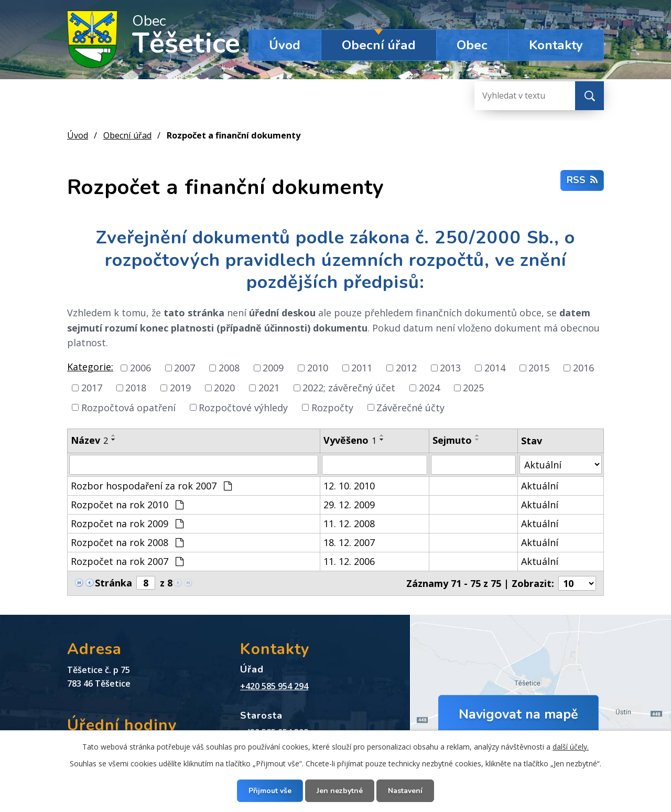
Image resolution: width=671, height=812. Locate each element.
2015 (539, 368)
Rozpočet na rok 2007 (127, 561)
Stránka (113, 583)
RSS (582, 180)
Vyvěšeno (350, 440)
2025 (473, 388)
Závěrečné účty (410, 407)
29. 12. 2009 (349, 505)
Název (89, 440)
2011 (362, 368)
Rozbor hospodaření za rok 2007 (151, 486)
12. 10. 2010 (349, 486)
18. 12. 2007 (349, 542)
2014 (495, 368)
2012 (406, 368)
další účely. (571, 747)
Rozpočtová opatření (128, 407)
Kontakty (556, 45)
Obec (472, 45)
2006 (140, 368)
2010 (318, 368)
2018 (136, 388)
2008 (229, 368)
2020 (224, 388)
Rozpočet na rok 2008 (127, 542)
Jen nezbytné (340, 791)
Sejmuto (452, 440)
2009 (273, 368)
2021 (269, 388)
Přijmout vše (270, 791)
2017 (92, 388)
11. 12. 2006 (349, 561)
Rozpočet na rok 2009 (127, 523)
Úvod (285, 45)
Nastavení (405, 791)
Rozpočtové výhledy (243, 407)
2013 (450, 368)
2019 (180, 388)
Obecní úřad (379, 45)
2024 (429, 388)
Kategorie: (90, 367)
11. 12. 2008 (349, 523)
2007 (185, 368)
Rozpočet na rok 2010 (127, 505)
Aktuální (540, 486)
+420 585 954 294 (274, 686)
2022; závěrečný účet (349, 388)
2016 (583, 368)
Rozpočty (332, 407)
